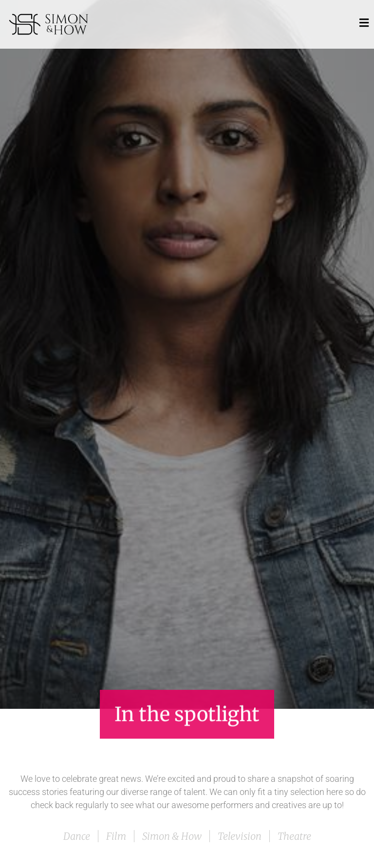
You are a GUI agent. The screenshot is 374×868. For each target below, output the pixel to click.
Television (240, 836)
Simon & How (172, 836)
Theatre (294, 836)
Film (116, 836)
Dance (77, 836)
